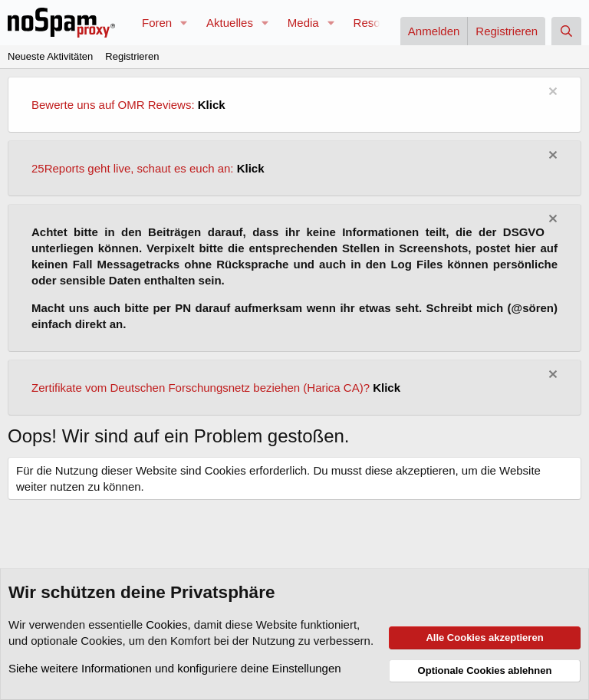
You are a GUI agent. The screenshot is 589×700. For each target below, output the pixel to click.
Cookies (166, 624)
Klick (212, 105)
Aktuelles (230, 23)
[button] (184, 23)
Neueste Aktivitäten (50, 56)
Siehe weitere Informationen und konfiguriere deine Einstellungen (175, 668)
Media (303, 23)
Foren (157, 23)
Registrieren (132, 56)
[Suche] (566, 31)
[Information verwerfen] (551, 93)
